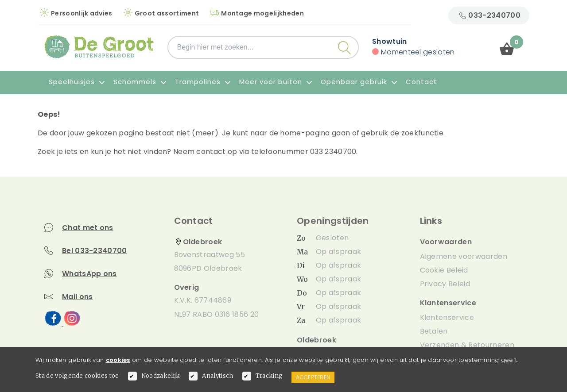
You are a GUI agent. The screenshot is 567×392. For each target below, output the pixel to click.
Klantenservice (447, 317)
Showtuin (390, 41)
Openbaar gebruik (359, 82)
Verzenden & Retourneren (467, 345)
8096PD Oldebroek (208, 268)
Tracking (269, 376)
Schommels (140, 82)
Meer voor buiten (276, 82)
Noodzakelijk (161, 376)
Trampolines (203, 82)
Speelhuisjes (77, 82)
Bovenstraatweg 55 (210, 255)
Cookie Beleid (444, 270)
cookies (118, 360)
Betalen (434, 331)
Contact (421, 82)
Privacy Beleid (445, 284)
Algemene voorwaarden (464, 256)
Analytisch (217, 376)
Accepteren (313, 377)
